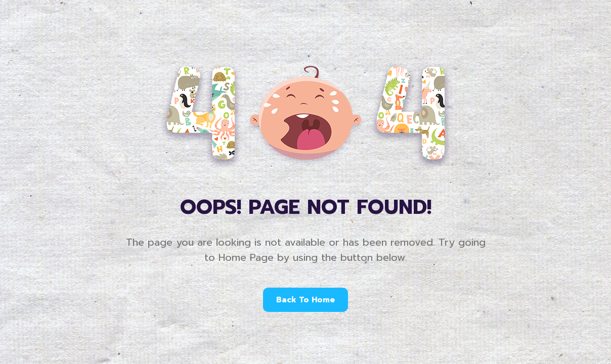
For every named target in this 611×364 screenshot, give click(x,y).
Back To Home (305, 300)
